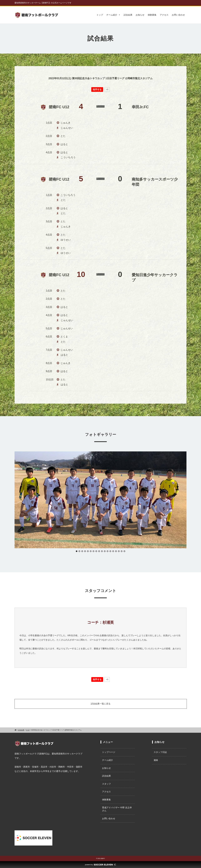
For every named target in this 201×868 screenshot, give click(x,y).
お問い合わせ (178, 15)
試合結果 (128, 15)
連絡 (156, 760)
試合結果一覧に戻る (101, 704)
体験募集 (152, 15)
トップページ (109, 752)
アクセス (164, 15)
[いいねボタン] (97, 90)
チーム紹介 (113, 15)
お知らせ (140, 15)
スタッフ (106, 784)
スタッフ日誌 (160, 752)
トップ (100, 15)
